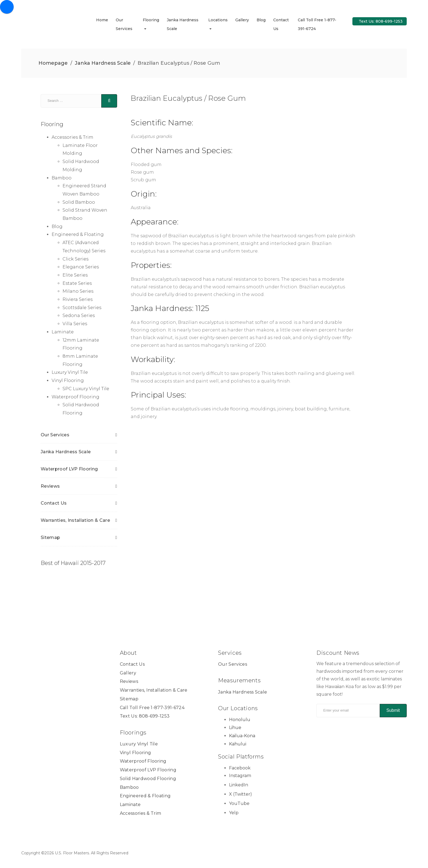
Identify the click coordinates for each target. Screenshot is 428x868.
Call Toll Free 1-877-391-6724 (152, 708)
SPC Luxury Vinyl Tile (86, 389)
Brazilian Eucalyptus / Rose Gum (188, 98)
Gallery (242, 20)
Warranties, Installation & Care (75, 521)
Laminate (63, 332)
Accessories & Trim (72, 137)
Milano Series (78, 291)
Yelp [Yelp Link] (234, 813)
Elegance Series (81, 267)
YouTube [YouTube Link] (239, 803)
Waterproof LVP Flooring (69, 469)
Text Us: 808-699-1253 (381, 21)
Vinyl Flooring (68, 381)
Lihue (235, 728)
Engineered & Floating (78, 235)
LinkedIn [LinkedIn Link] (239, 785)
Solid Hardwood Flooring (148, 779)
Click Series (75, 259)
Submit (393, 711)
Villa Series (75, 324)
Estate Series (77, 283)
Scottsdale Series (82, 308)
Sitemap (50, 537)
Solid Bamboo (79, 202)
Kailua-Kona (242, 736)
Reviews (50, 486)
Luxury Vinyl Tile (70, 373)
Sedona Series (79, 316)
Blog (261, 20)
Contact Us (54, 503)
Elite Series (75, 275)
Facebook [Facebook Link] (240, 768)
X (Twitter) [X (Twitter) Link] (240, 794)
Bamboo (62, 178)
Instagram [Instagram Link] (240, 776)
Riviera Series (78, 300)
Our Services (55, 435)
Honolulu (240, 720)
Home (102, 20)
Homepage (53, 63)
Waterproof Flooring (75, 397)
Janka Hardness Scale (103, 63)
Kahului (238, 744)
